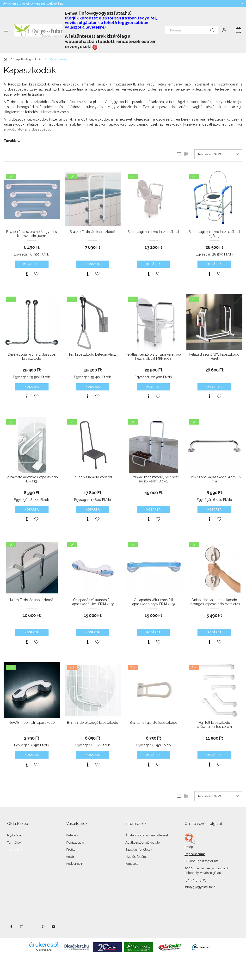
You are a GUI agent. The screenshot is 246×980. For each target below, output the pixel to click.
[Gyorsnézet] (27, 274)
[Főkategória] (6, 59)
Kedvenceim (75, 864)
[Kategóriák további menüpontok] (6, 30)
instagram (22, 927)
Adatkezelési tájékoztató (143, 843)
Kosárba (93, 264)
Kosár (70, 857)
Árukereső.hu (44, 950)
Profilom (72, 849)
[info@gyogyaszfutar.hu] (105, 13)
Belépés (72, 835)
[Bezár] (242, 4)
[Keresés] (192, 30)
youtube (54, 927)
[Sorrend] (218, 154)
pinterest (43, 927)
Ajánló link (15, 849)
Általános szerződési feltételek (147, 835)
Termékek (14, 843)
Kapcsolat (132, 864)
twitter (32, 927)
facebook (11, 927)
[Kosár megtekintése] (236, 30)
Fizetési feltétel (136, 857)
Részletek (32, 264)
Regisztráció (75, 843)
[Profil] (224, 30)
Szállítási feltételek (139, 849)
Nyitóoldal (15, 835)
